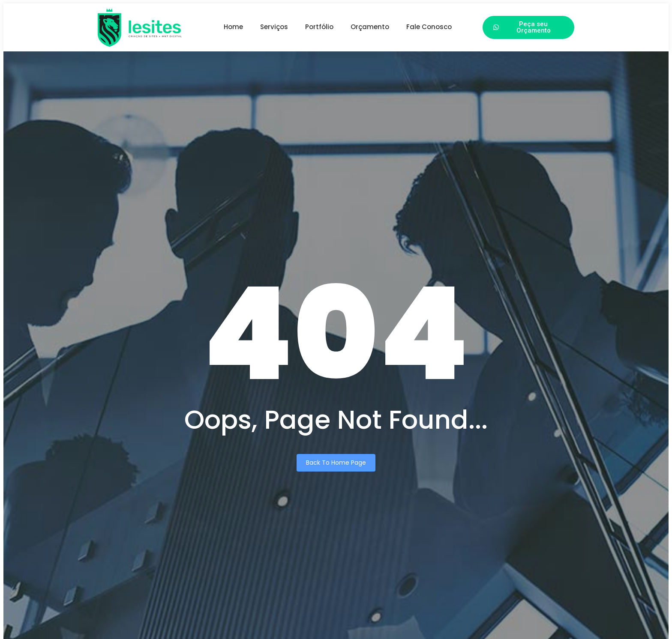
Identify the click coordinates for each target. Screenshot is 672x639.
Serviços (274, 27)
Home (233, 27)
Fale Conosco (429, 27)
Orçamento (370, 27)
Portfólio (319, 27)
